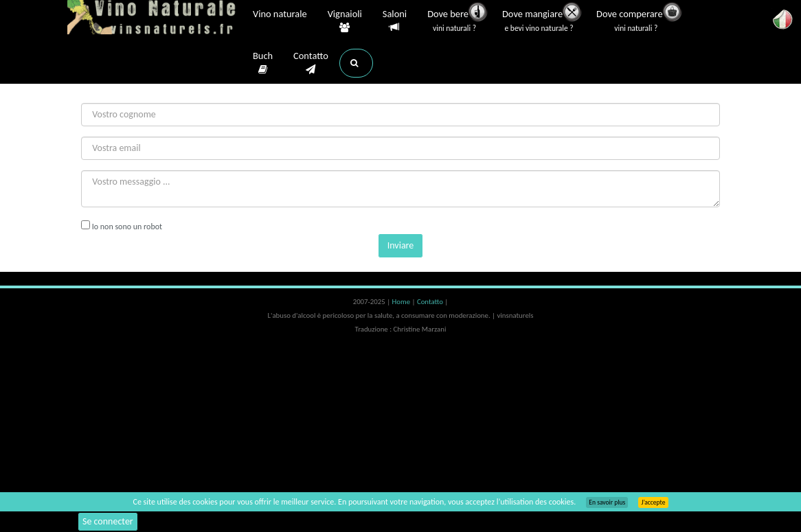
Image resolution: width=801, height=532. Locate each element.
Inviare (401, 245)
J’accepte (653, 502)
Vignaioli (345, 21)
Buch (263, 63)
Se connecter (108, 521)
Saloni (395, 21)
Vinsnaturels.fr (153, 19)
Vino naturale (280, 15)
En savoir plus (607, 502)
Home (402, 302)
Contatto (311, 63)
